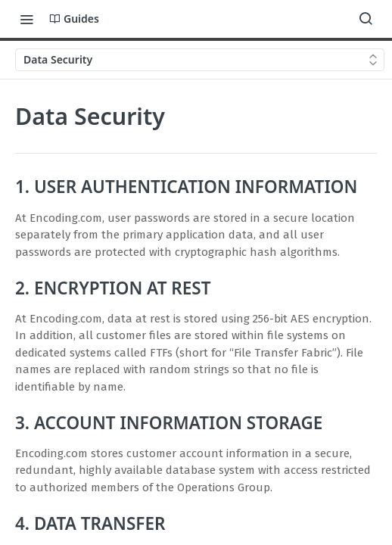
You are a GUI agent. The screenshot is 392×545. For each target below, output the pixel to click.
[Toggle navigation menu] (26, 19)
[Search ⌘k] (366, 19)
